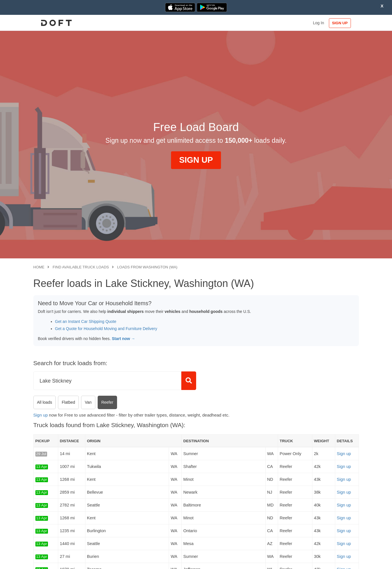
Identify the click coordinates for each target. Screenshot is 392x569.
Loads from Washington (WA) (147, 267)
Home (39, 267)
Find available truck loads (81, 267)
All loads (45, 402)
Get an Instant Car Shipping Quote (86, 321)
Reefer (107, 402)
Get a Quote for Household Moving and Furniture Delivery (106, 329)
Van (88, 402)
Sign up (41, 415)
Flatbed (68, 402)
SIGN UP (340, 23)
